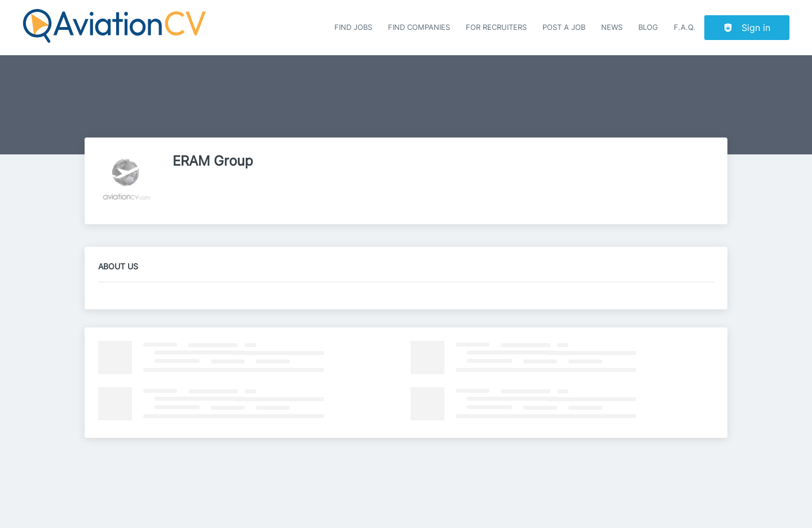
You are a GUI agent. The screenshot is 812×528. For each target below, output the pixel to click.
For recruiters (496, 27)
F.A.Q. (685, 27)
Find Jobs (353, 27)
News (612, 27)
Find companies (419, 27)
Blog (648, 27)
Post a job (564, 27)
